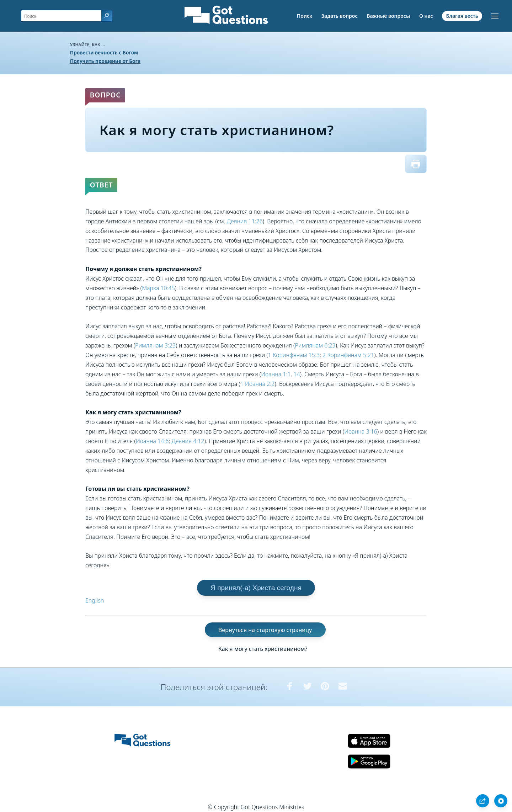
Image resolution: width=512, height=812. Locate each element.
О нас (426, 16)
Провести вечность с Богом (104, 52)
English (95, 600)
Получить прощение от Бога (105, 61)
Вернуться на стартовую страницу (265, 630)
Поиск (305, 16)
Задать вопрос (340, 16)
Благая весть (462, 16)
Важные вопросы (388, 16)
